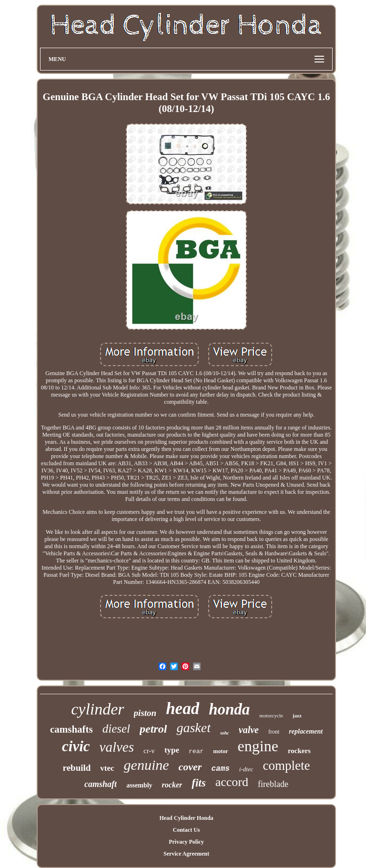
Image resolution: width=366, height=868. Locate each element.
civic (76, 746)
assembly (139, 785)
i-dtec (246, 769)
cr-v (149, 751)
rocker (172, 785)
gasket (193, 728)
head (183, 709)
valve (249, 730)
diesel (116, 729)
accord (232, 782)
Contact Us (186, 830)
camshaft (101, 784)
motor (220, 751)
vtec (107, 768)
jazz (297, 715)
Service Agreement (186, 854)
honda (229, 709)
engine (258, 746)
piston (145, 713)
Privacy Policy (186, 842)
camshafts (71, 729)
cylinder (97, 709)
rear (196, 751)
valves (117, 747)
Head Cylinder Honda (186, 818)
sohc (225, 733)
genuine (147, 765)
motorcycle (271, 715)
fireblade (273, 784)
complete (286, 766)
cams (220, 769)
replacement (306, 731)
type (172, 750)
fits (198, 783)
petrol (153, 729)
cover (190, 767)
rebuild (77, 768)
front (274, 732)
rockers (299, 751)
